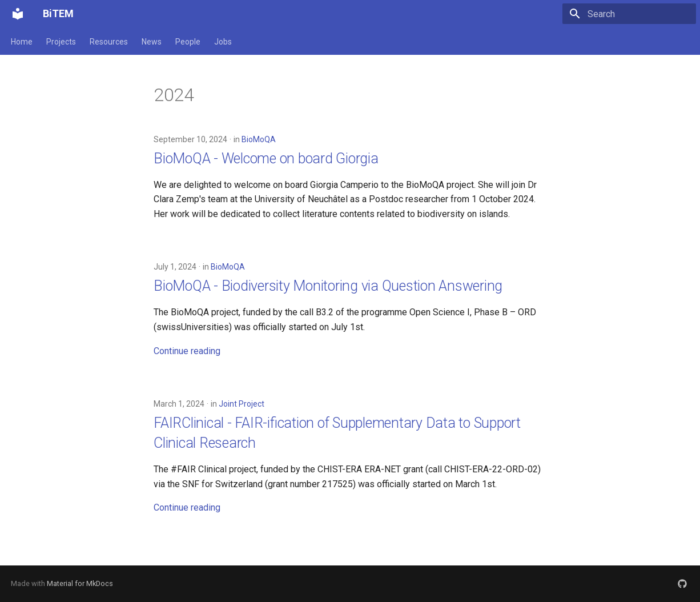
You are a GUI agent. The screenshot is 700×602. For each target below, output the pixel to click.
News (152, 42)
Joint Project (242, 404)
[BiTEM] (18, 14)
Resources (109, 42)
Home (22, 42)
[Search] (629, 14)
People (188, 42)
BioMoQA (259, 139)
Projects (61, 42)
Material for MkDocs (80, 583)
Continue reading (187, 351)
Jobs (223, 42)
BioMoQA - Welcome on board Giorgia (266, 158)
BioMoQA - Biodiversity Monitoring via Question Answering (328, 286)
